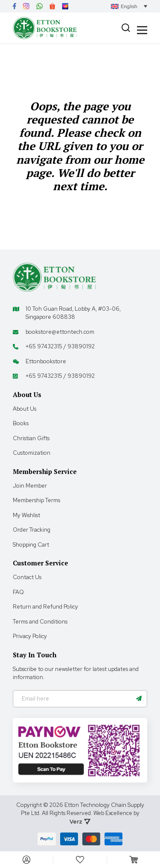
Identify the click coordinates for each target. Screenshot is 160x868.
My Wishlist (26, 515)
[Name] (139, 699)
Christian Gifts (31, 438)
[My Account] (26, 860)
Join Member (30, 486)
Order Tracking (32, 530)
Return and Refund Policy (45, 607)
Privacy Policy (30, 636)
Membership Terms (36, 500)
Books (21, 423)
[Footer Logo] (54, 277)
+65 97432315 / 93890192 (60, 346)
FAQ (18, 592)
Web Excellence (113, 813)
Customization (32, 453)
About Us (25, 409)
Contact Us (27, 577)
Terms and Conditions (40, 622)
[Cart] (134, 860)
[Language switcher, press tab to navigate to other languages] (129, 6)
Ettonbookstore (46, 361)
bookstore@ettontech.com (60, 332)
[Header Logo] (45, 28)
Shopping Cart (31, 545)
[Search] (126, 28)
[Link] (15, 6)
